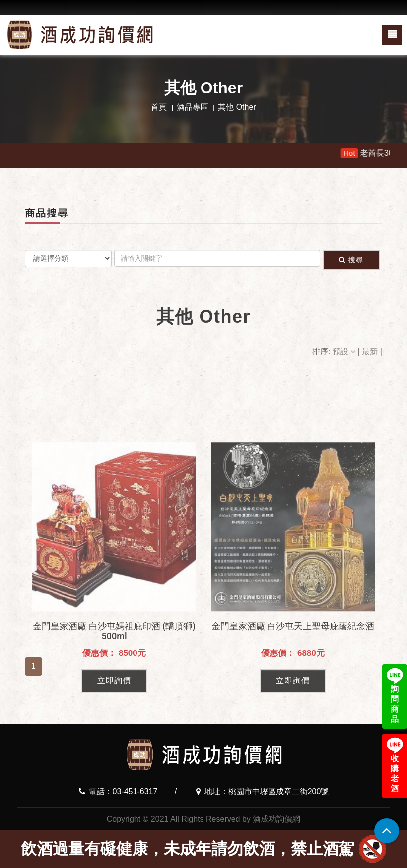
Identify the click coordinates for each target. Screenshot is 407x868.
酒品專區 (193, 107)
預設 (345, 351)
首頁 (159, 107)
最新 (371, 351)
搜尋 (351, 260)
